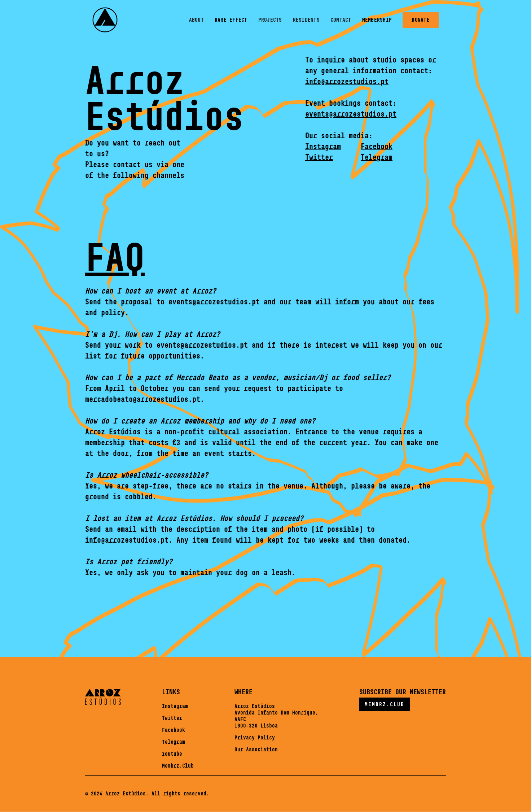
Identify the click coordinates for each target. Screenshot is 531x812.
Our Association (256, 749)
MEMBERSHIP (377, 20)
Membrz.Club (178, 766)
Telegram (174, 742)
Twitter (172, 718)
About (196, 20)
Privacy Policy (255, 737)
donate (421, 20)
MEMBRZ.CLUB (385, 704)
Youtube (172, 754)
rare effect (231, 20)
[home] (105, 20)
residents (306, 20)
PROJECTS (270, 20)
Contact (341, 20)
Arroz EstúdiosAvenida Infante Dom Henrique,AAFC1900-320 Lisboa (276, 716)
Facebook (174, 730)
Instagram (175, 706)
